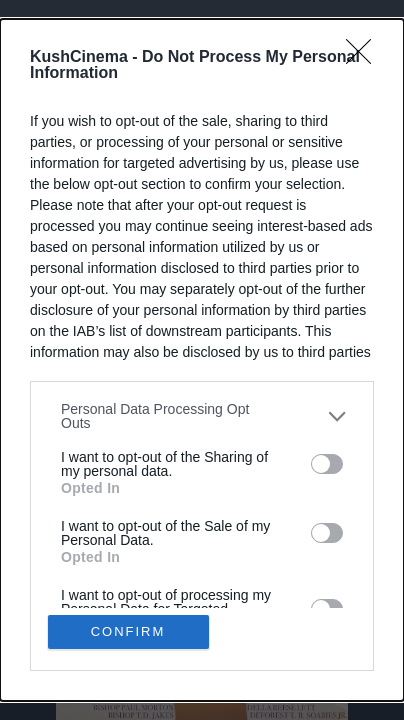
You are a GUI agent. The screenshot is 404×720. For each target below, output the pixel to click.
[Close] (365, 58)
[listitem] (202, 416)
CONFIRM (128, 631)
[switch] (327, 464)
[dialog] (202, 360)
